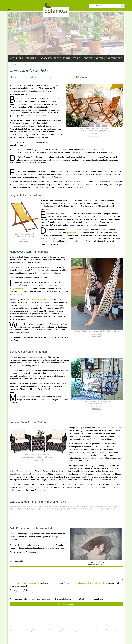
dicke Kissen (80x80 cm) (36, 300)
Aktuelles (16, 58)
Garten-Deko (114, 58)
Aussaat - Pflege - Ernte (55, 58)
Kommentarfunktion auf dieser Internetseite (87, 583)
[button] (19, 77)
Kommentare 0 (83, 77)
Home (12, 10)
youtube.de (72, 233)
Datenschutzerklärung (32, 583)
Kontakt (17, 10)
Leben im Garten (93, 58)
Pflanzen (32, 58)
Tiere (77, 58)
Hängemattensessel (18, 289)
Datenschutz (30, 10)
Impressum (23, 10)
